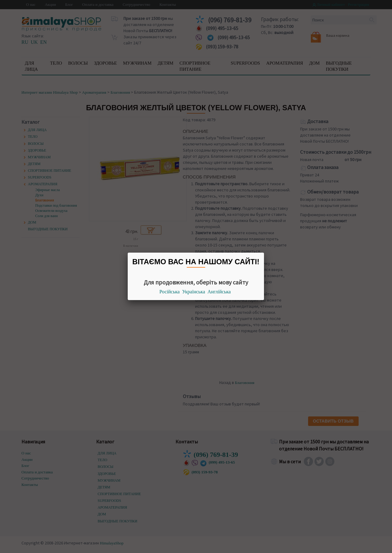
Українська (194, 292)
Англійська (219, 292)
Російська (170, 292)
